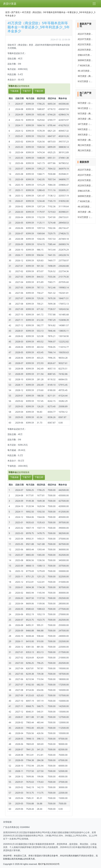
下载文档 (39, 91)
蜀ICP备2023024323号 (49, 864)
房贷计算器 (10, 4)
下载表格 (14, 91)
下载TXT (27, 91)
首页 (7, 12)
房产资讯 (15, 12)
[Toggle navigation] (94, 4)
